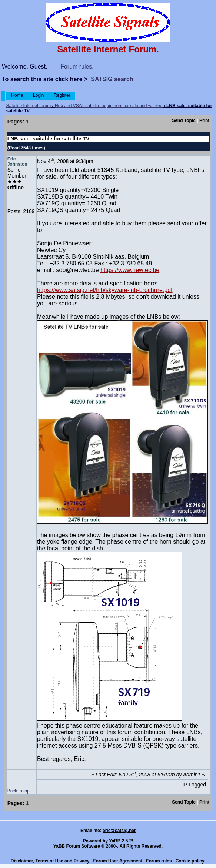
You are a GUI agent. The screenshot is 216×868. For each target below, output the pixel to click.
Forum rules (76, 67)
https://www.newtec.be (130, 270)
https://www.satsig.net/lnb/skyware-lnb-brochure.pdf (105, 290)
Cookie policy (190, 861)
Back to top (19, 791)
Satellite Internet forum (29, 106)
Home (17, 95)
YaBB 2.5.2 (120, 841)
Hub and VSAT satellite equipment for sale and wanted (109, 106)
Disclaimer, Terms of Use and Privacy (50, 861)
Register (62, 95)
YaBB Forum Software (77, 846)
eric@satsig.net (119, 831)
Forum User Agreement (118, 861)
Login (39, 95)
